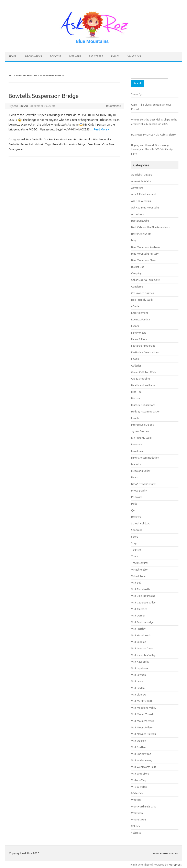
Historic (39, 144)
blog (134, 240)
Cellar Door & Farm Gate (146, 280)
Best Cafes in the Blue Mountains (150, 227)
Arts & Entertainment (144, 194)
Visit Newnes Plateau (144, 734)
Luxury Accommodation (145, 458)
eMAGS (115, 56)
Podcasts (137, 497)
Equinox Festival (141, 319)
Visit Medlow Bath (142, 701)
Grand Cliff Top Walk (144, 372)
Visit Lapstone (140, 668)
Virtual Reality (139, 570)
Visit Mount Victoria (143, 721)
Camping (136, 273)
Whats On (137, 813)
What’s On (134, 56)
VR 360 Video (139, 787)
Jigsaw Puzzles (140, 431)
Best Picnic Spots (141, 234)
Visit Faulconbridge (142, 622)
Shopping (137, 530)
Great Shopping (140, 379)
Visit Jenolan (139, 642)
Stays (134, 543)
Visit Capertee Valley (143, 602)
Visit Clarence (139, 609)
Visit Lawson (139, 675)
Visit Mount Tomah (142, 714)
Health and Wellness (143, 385)
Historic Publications (143, 405)
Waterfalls (137, 793)
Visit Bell (136, 583)
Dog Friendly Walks (142, 300)
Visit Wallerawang (142, 760)
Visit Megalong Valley (144, 708)
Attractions (138, 214)
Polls (134, 504)
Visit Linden (138, 688)
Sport (135, 537)
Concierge (137, 286)
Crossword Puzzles (143, 293)
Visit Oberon (139, 741)
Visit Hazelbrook (141, 635)
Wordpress (175, 865)
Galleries (136, 366)
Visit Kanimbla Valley (143, 655)
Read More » (102, 129)
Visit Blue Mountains (143, 596)
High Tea (136, 392)
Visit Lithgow (139, 694)
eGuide (135, 306)
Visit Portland (139, 747)
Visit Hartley (138, 629)
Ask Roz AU (21, 106)
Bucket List (27, 144)
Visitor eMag (139, 780)
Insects (135, 418)
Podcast (56, 56)
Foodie (135, 359)
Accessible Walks (141, 181)
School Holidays (141, 523)
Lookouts (137, 444)
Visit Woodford (140, 774)
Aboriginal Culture (142, 175)
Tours (135, 556)
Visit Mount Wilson (142, 727)
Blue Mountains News (144, 260)
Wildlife (136, 826)
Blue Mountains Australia (146, 247)
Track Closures (140, 563)
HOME (13, 56)
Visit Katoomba (140, 662)
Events (135, 326)
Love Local (137, 451)
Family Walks (139, 333)
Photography (139, 490)
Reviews (136, 517)
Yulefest (136, 833)
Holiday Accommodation (146, 411)
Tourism (136, 550)
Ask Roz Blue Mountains (58, 139)
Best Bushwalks (83, 139)
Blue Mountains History (145, 254)
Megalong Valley (141, 471)
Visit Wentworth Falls (144, 767)
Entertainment (140, 313)
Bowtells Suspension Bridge (44, 96)
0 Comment (113, 106)
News (134, 477)
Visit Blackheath (140, 589)
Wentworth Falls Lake (144, 806)
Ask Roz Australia (32, 139)
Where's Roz (139, 819)
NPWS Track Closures (144, 484)
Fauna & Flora (139, 339)
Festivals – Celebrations (145, 352)
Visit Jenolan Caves (142, 648)
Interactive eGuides (142, 425)
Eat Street (96, 56)
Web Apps (75, 56)
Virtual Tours (139, 576)
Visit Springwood (141, 754)
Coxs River (94, 144)
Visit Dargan (138, 615)
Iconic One (137, 865)
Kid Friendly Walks (142, 438)
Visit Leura (137, 681)
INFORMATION (33, 56)
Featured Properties (143, 346)
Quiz (134, 510)
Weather (136, 800)
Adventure (137, 188)
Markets (136, 464)
